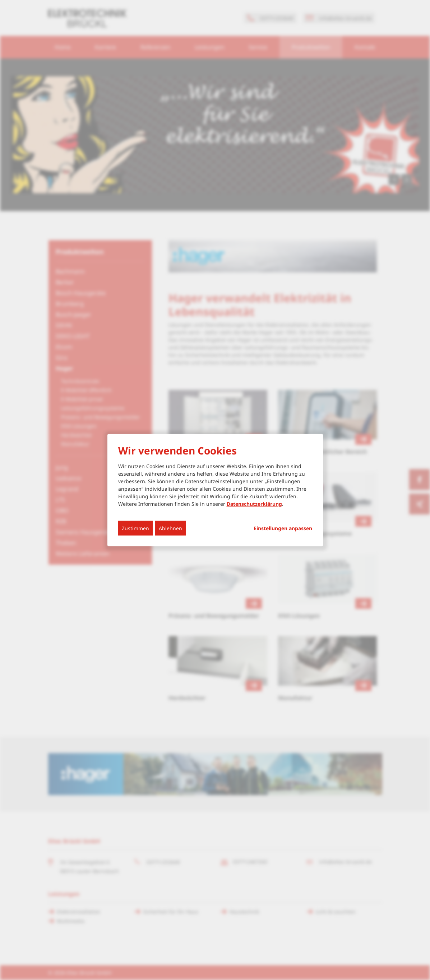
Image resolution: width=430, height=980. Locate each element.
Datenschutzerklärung (254, 503)
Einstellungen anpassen (283, 528)
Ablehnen (170, 528)
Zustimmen (135, 528)
